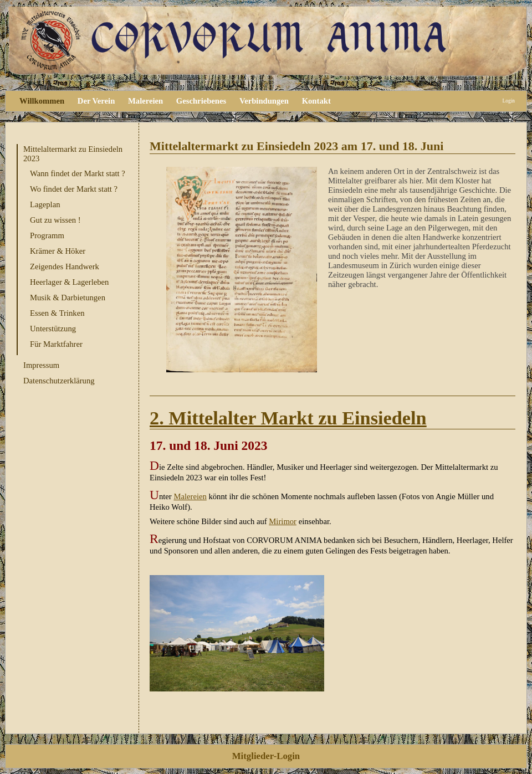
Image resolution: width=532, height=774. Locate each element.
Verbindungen (264, 101)
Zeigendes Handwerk (65, 266)
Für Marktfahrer (56, 344)
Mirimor (283, 521)
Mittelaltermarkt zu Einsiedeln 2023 (73, 154)
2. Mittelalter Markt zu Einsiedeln (288, 418)
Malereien (145, 101)
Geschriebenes (201, 101)
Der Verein (96, 101)
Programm (47, 235)
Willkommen (42, 101)
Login (509, 101)
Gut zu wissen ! (55, 220)
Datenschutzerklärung (59, 381)
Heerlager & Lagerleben (69, 282)
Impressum (41, 365)
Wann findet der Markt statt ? (78, 173)
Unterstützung (53, 329)
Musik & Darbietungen (68, 298)
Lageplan (45, 204)
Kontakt (316, 101)
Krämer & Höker (58, 251)
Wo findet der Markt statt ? (74, 189)
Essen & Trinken (57, 313)
